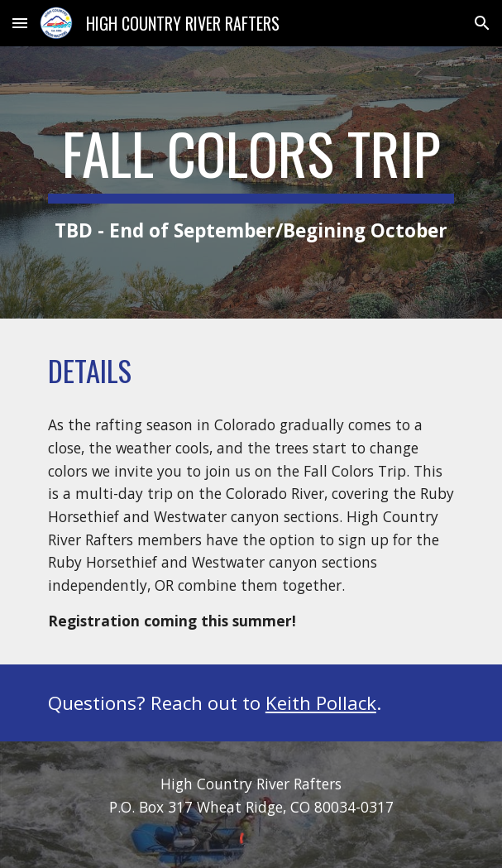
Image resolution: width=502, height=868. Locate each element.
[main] (251, 182)
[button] (20, 23)
